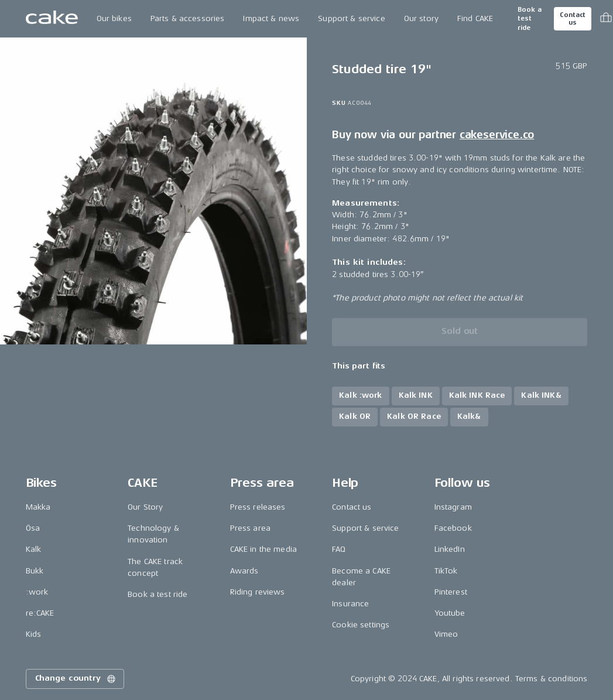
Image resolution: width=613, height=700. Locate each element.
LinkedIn (450, 549)
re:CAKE (40, 613)
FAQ (339, 549)
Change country (76, 679)
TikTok (446, 571)
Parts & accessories (188, 18)
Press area (250, 528)
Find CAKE (475, 18)
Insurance (350, 604)
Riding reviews (258, 592)
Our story (421, 18)
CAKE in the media (263, 549)
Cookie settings (361, 625)
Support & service (351, 18)
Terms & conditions (552, 679)
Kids (34, 634)
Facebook (453, 528)
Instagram (453, 507)
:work (37, 592)
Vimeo (446, 634)
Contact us (573, 19)
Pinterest (451, 592)
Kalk (34, 549)
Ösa (33, 528)
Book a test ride (530, 19)
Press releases (258, 507)
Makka (38, 507)
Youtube (450, 613)
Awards (244, 571)
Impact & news (271, 18)
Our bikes (114, 18)
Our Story (145, 507)
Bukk (35, 571)
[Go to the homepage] (52, 19)
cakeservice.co (497, 135)
